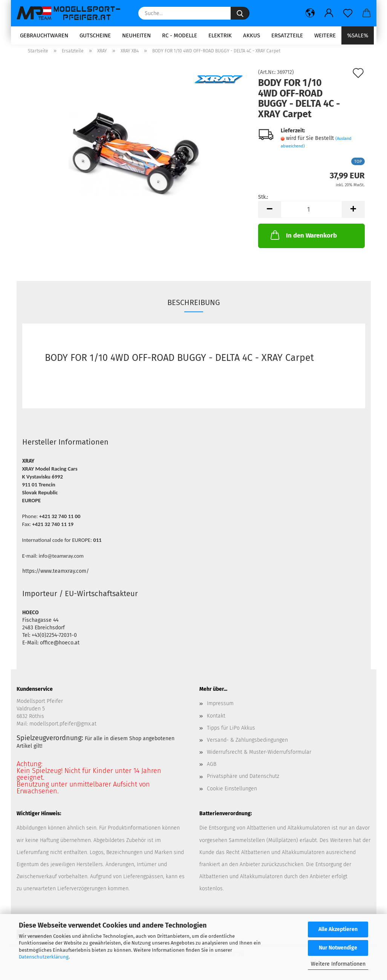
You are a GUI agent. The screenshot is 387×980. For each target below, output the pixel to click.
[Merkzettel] (348, 13)
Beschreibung (194, 307)
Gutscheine (95, 35)
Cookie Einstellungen (232, 793)
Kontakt (216, 720)
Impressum (220, 708)
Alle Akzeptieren (338, 929)
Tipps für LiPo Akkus (231, 733)
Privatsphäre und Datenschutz (243, 781)
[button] (310, 13)
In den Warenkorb (303, 240)
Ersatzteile (287, 35)
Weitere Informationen (338, 964)
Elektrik (220, 35)
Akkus (252, 35)
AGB (212, 769)
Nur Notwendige (338, 948)
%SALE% (358, 35)
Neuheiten (136, 35)
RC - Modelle (180, 35)
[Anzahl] (311, 214)
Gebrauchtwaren (44, 35)
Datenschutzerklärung (44, 957)
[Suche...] (240, 13)
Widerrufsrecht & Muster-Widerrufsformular (259, 757)
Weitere (325, 35)
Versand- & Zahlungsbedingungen (247, 745)
